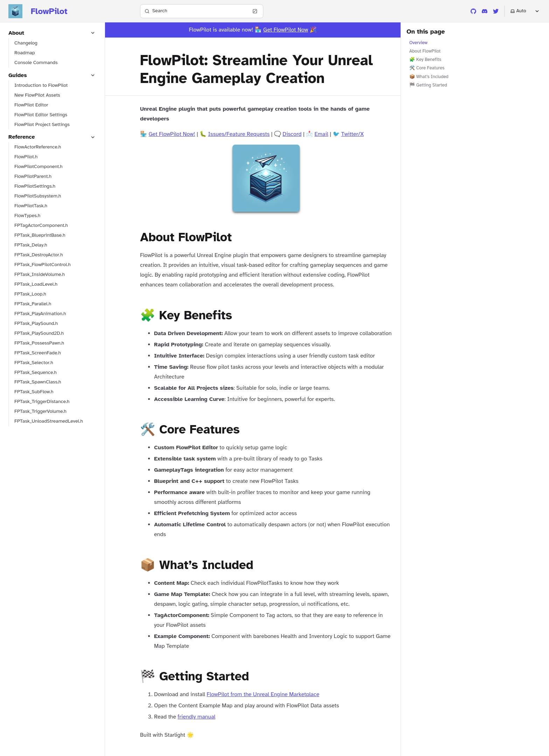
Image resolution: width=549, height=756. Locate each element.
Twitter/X (353, 134)
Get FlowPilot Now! (172, 134)
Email (321, 134)
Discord (292, 134)
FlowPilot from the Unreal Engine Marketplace (263, 694)
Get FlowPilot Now (286, 30)
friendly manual (196, 717)
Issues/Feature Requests (239, 134)
